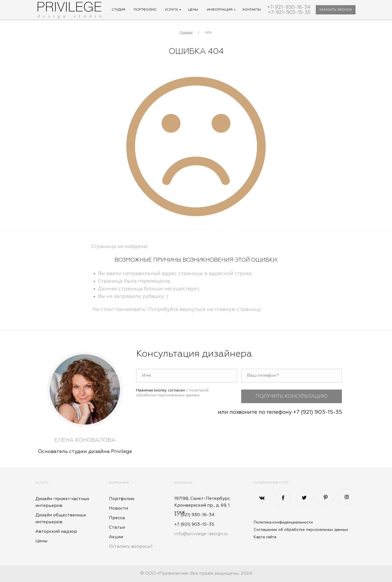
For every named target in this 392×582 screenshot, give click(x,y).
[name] (187, 376)
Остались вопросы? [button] (131, 547)
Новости (118, 509)
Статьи (117, 528)
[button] (336, 10)
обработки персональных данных (168, 395)
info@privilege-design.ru (201, 534)
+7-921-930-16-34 (289, 7)
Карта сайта (265, 537)
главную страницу (238, 310)
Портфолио (122, 499)
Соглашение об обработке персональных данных (301, 530)
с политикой (197, 390)
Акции (116, 537)
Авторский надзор (56, 532)
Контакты (183, 483)
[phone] (292, 376)
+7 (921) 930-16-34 (194, 515)
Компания (119, 483)
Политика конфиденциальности (283, 522)
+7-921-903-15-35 (289, 13)
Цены (41, 541)
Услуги (42, 483)
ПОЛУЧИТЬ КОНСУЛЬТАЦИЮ (292, 396)
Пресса (117, 518)
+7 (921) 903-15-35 (318, 412)
